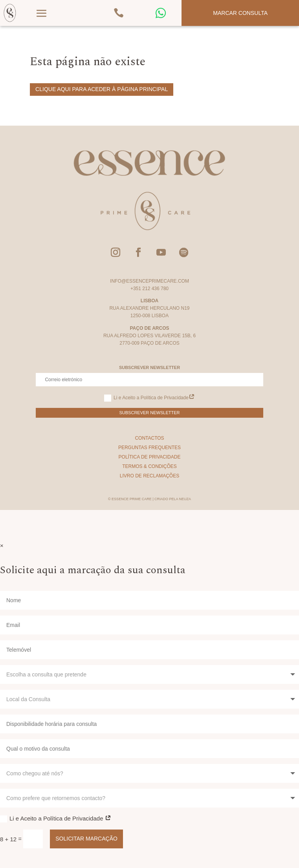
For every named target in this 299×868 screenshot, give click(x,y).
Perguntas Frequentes (149, 448)
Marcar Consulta (240, 13)
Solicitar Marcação (86, 839)
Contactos (149, 438)
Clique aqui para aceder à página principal (102, 89)
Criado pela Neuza (173, 499)
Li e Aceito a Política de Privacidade (149, 398)
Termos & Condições (149, 466)
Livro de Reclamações (149, 476)
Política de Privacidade (150, 457)
